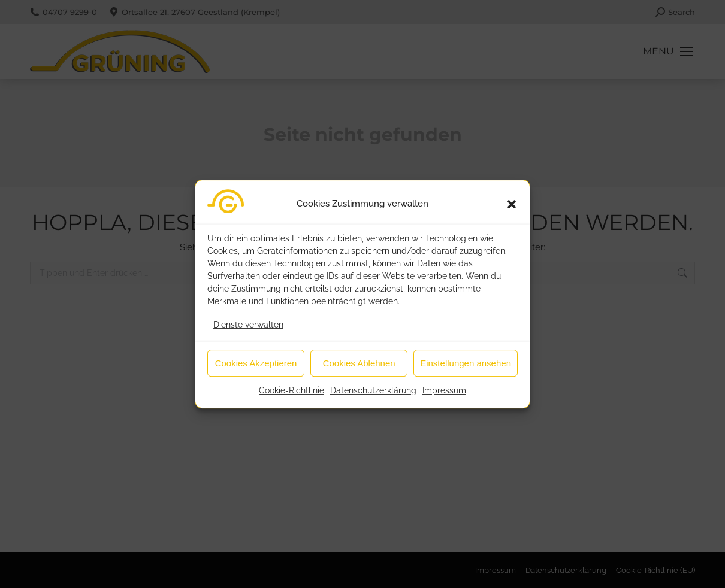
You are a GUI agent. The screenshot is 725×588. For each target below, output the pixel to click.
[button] (512, 210)
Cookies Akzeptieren (256, 369)
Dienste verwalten (248, 330)
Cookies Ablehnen (359, 369)
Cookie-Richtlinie (291, 396)
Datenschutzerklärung (373, 396)
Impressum (444, 396)
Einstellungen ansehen (466, 369)
